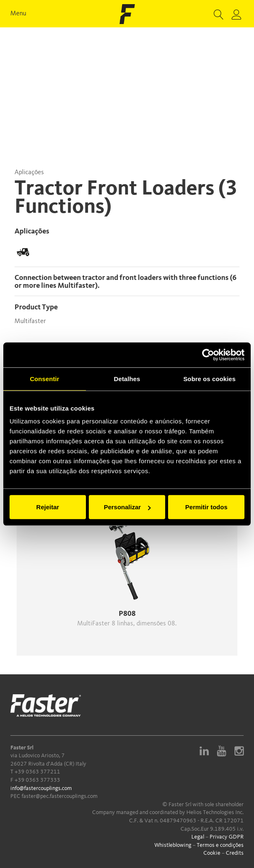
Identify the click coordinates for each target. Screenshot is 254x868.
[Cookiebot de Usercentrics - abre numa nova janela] (208, 355)
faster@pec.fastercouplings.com (60, 796)
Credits (235, 853)
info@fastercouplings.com (41, 788)
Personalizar (127, 507)
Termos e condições (220, 845)
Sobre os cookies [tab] (210, 378)
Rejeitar (48, 507)
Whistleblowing (173, 845)
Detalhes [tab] (127, 378)
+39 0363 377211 (37, 772)
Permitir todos (206, 507)
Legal (198, 837)
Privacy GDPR (227, 837)
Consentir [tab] (45, 378)
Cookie (212, 853)
